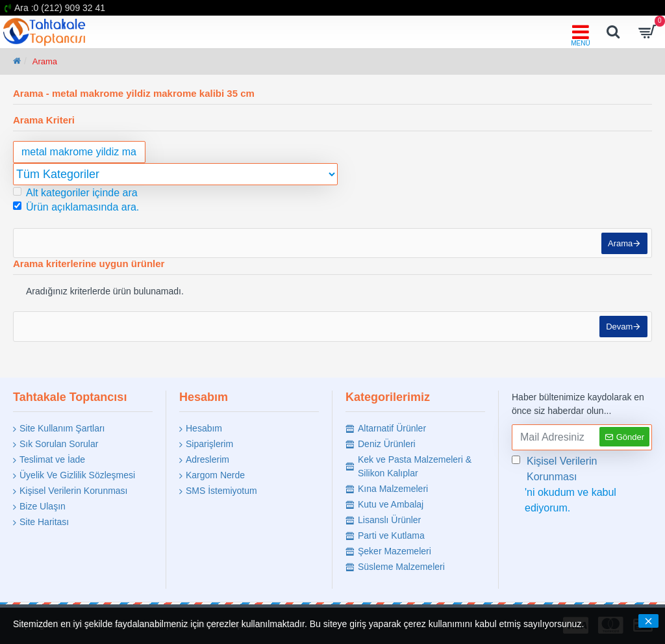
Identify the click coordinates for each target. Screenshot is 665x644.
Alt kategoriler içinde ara (75, 193)
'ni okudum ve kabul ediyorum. (582, 483)
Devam (617, 335)
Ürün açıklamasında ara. (76, 207)
